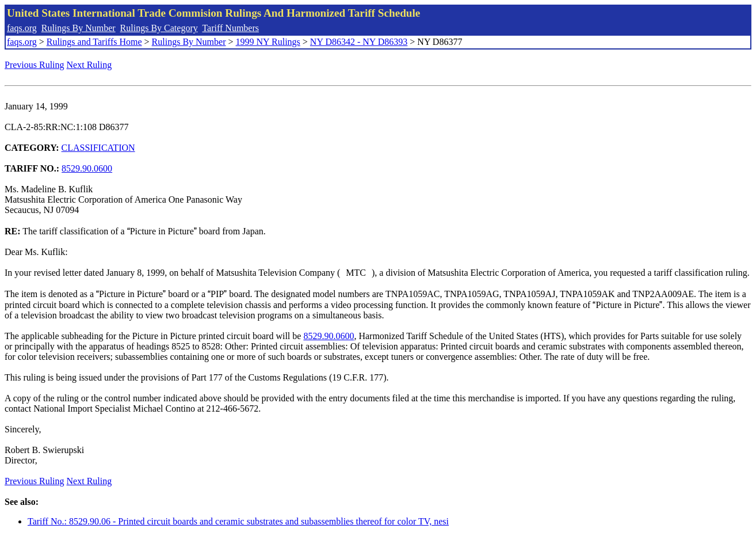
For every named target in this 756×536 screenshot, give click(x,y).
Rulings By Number (79, 28)
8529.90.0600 (87, 168)
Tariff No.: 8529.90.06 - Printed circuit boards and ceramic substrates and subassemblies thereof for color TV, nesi (238, 521)
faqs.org (22, 28)
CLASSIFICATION (98, 148)
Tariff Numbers (230, 28)
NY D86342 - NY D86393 (359, 42)
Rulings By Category (159, 28)
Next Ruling (89, 65)
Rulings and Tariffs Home (94, 42)
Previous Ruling (35, 65)
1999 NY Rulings (268, 42)
